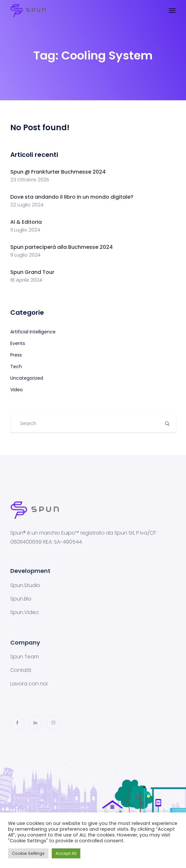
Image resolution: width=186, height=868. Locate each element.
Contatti (21, 670)
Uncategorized (27, 378)
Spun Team (25, 657)
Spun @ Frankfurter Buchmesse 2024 (58, 172)
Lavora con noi (29, 684)
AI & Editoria (26, 222)
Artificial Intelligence (33, 332)
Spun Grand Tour (32, 272)
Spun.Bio (21, 599)
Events (18, 343)
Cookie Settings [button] (28, 853)
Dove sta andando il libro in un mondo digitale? (72, 197)
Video (17, 390)
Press (16, 355)
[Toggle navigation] (172, 11)
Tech (16, 366)
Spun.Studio (25, 585)
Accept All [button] (66, 853)
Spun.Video (25, 612)
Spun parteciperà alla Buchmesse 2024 (62, 247)
